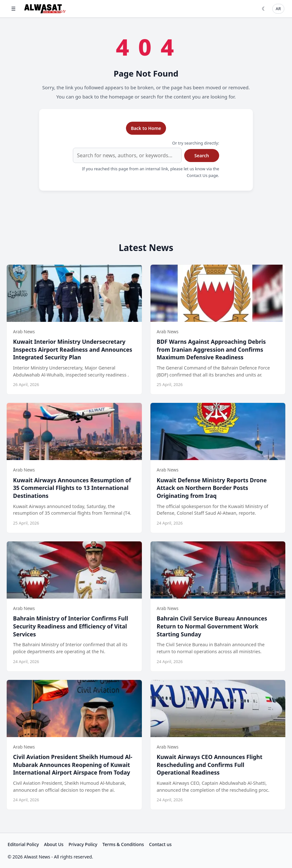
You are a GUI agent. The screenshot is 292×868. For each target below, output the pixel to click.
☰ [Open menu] (13, 9)
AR (278, 9)
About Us (54, 844)
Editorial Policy (23, 844)
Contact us (160, 844)
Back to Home (146, 128)
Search (202, 156)
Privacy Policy (83, 844)
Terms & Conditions (123, 844)
